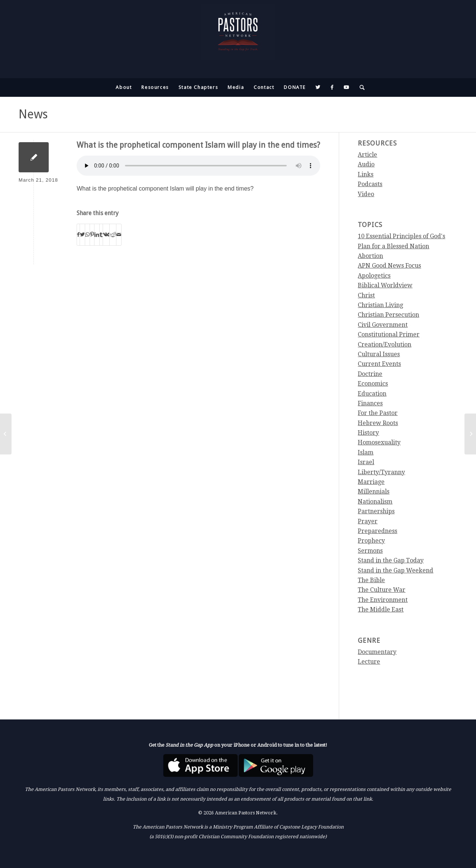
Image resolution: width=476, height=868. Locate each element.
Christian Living (380, 305)
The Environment (383, 600)
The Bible (371, 580)
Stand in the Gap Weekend (395, 570)
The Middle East (381, 609)
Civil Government (383, 325)
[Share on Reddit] (113, 234)
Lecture (369, 662)
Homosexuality (379, 442)
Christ (366, 295)
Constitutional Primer (389, 334)
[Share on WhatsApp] (87, 234)
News (33, 114)
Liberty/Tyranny (381, 472)
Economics (373, 384)
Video (366, 194)
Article (367, 155)
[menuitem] (124, 87)
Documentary (377, 652)
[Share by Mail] (119, 234)
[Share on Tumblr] (101, 234)
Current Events (379, 364)
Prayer (368, 521)
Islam (366, 452)
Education (372, 394)
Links (366, 174)
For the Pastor (378, 413)
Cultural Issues (379, 354)
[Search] (360, 87)
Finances (370, 403)
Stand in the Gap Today (391, 560)
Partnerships (376, 511)
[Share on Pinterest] (92, 234)
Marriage (371, 482)
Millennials (374, 492)
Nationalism (375, 502)
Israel (366, 462)
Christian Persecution (388, 315)
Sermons (370, 551)
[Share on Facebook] (78, 234)
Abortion (370, 256)
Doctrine (370, 374)
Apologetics (374, 276)
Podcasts (370, 184)
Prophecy (371, 541)
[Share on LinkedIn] (97, 234)
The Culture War (382, 590)
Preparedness (377, 531)
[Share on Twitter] (82, 234)
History (368, 433)
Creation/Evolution (385, 344)
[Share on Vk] (106, 234)
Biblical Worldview (385, 285)
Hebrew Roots (378, 423)
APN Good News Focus (389, 266)
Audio (366, 164)
